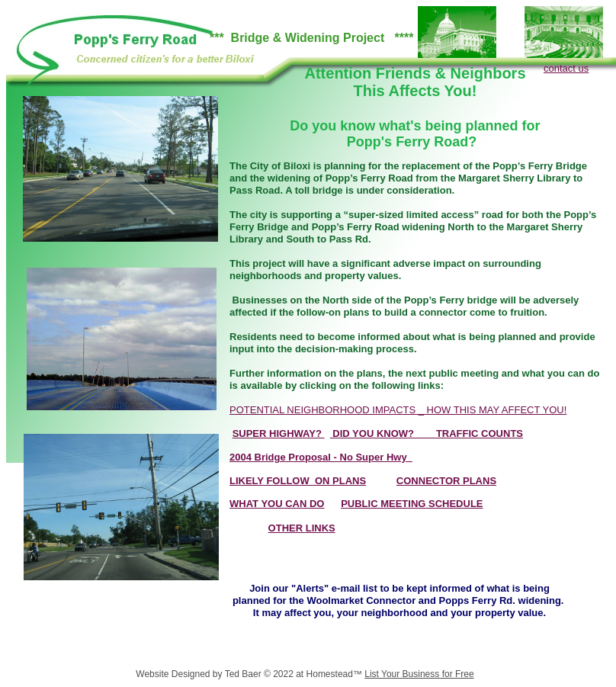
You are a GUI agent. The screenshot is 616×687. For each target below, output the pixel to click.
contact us (566, 68)
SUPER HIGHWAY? (279, 433)
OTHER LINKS (302, 528)
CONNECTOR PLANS (446, 481)
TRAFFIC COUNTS (480, 433)
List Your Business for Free (419, 674)
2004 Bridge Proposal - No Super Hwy (321, 457)
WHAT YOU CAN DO (277, 504)
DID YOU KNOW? (383, 433)
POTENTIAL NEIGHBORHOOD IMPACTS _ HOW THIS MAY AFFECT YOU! (398, 410)
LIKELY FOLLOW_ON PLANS (298, 481)
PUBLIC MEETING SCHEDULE (412, 504)
